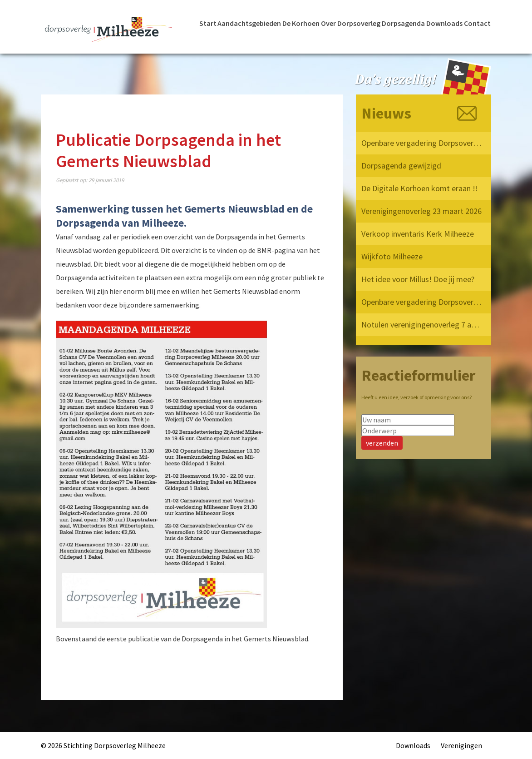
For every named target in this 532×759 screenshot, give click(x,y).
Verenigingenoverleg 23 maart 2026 (421, 211)
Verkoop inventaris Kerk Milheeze (418, 234)
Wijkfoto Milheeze (392, 256)
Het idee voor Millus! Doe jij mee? (418, 279)
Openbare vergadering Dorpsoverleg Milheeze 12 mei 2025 (422, 302)
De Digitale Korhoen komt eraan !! (420, 188)
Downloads (444, 23)
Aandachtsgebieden (249, 23)
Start (208, 23)
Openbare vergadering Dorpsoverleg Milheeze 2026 (422, 143)
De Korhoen (301, 23)
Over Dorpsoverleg (351, 23)
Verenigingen (461, 745)
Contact (477, 23)
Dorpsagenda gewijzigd (401, 166)
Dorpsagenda (403, 23)
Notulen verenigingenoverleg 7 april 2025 (422, 325)
